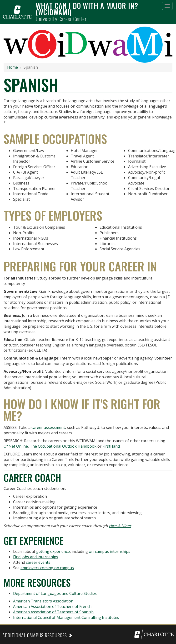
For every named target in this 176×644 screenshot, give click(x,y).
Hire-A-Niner (120, 526)
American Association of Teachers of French (52, 606)
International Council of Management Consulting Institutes (66, 617)
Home (13, 67)
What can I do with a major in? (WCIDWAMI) (87, 9)
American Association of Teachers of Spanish (53, 612)
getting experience (53, 551)
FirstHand (111, 446)
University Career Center (61, 19)
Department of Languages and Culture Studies (55, 593)
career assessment (48, 427)
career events (38, 562)
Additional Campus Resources (35, 635)
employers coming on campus (47, 568)
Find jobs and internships (36, 557)
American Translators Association (43, 601)
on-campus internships (110, 551)
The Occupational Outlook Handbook (63, 446)
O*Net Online (16, 446)
